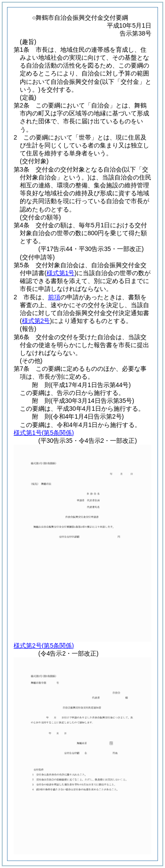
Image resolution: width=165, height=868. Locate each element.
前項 (54, 297)
